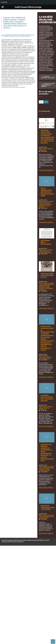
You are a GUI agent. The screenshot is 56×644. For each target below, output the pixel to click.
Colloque (44, 149)
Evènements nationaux (44, 206)
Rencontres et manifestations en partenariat (46, 289)
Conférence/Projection (44, 203)
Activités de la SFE (30, 35)
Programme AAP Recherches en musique (13, 87)
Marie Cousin (19, 35)
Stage (48, 358)
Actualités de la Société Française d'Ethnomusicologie (17, 36)
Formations (49, 357)
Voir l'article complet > (46, 170)
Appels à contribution (47, 250)
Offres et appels (43, 358)
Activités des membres (48, 201)
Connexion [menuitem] (4, 2)
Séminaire (41, 207)
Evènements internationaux (45, 204)
